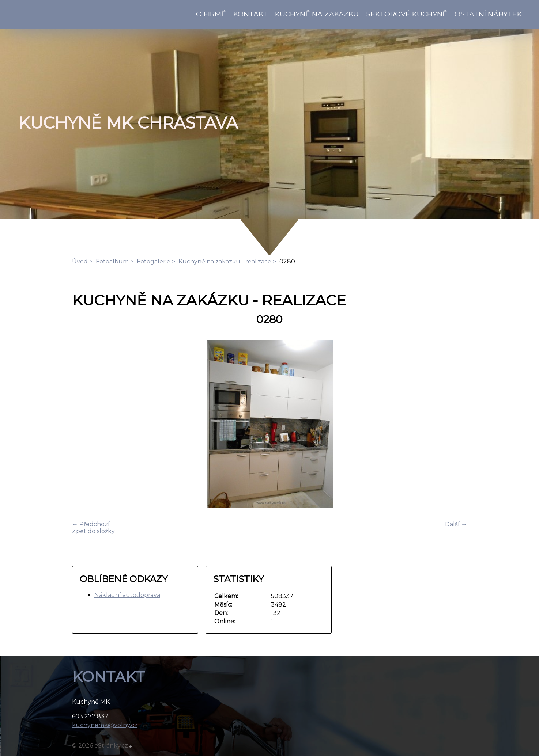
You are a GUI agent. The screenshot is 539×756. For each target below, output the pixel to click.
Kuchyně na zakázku (317, 14)
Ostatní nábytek (488, 14)
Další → (456, 524)
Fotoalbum (112, 261)
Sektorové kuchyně (407, 14)
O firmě (211, 14)
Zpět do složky (93, 531)
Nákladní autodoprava (127, 595)
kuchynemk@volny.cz (105, 725)
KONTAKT (250, 14)
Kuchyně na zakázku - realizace (225, 261)
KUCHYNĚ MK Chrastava (128, 123)
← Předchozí (91, 524)
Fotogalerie (154, 261)
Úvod (80, 261)
